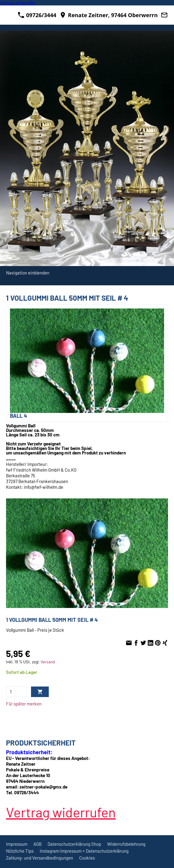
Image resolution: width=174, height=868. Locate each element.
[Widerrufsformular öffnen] (18, 3)
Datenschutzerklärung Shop (74, 844)
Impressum (17, 844)
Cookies (87, 858)
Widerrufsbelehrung (126, 844)
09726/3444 (37, 15)
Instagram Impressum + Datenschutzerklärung (84, 851)
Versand (48, 662)
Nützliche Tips (20, 851)
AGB (37, 844)
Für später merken (24, 704)
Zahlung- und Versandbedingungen (40, 858)
